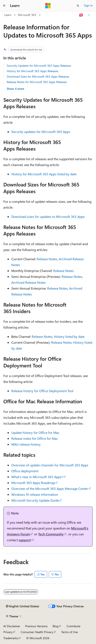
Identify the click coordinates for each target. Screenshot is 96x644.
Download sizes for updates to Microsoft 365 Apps (48, 217)
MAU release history (26, 444)
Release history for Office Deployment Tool (42, 391)
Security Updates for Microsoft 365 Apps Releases (39, 66)
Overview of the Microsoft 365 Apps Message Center (50, 489)
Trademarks (11, 638)
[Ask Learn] (81, 15)
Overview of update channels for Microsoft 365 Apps (50, 465)
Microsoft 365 (27, 15)
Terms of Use (69, 632)
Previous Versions (36, 626)
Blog (55, 626)
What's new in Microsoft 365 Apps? (37, 477)
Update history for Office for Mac (35, 433)
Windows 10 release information (35, 494)
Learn (8, 15)
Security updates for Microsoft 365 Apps (41, 132)
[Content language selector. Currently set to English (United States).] (23, 606)
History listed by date (69, 336)
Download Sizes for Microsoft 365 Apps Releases (38, 76)
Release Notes (47, 259)
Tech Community (51, 534)
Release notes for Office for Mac (35, 438)
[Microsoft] (48, 6)
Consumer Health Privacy (37, 632)
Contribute (73, 626)
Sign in (88, 5)
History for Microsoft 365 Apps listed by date (44, 174)
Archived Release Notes (29, 282)
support (25, 540)
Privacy (8, 632)
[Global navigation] (4, 6)
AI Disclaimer (12, 626)
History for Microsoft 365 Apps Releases (32, 71)
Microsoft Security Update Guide (35, 500)
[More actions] (89, 15)
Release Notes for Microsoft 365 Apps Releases (37, 82)
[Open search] (78, 6)
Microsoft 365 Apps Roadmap (33, 483)
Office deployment (25, 471)
